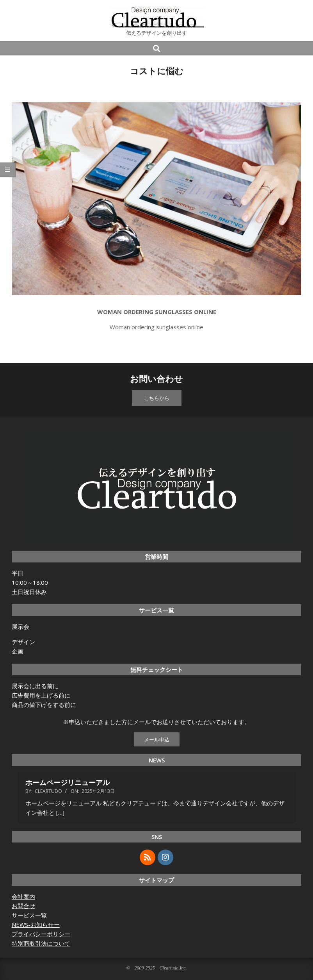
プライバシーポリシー (41, 934)
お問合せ (23, 906)
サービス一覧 (29, 915)
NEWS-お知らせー (36, 925)
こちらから (157, 398)
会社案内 (23, 896)
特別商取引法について (41, 943)
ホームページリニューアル (68, 782)
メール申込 (157, 739)
